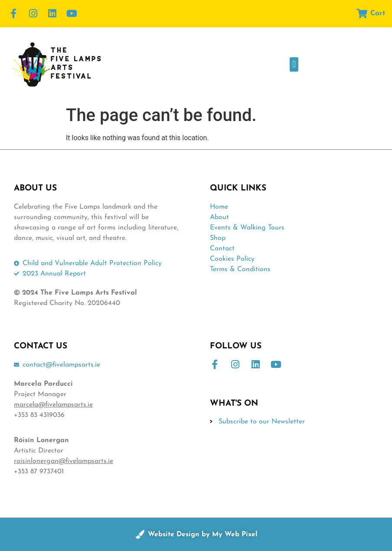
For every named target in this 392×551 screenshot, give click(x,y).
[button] (294, 64)
